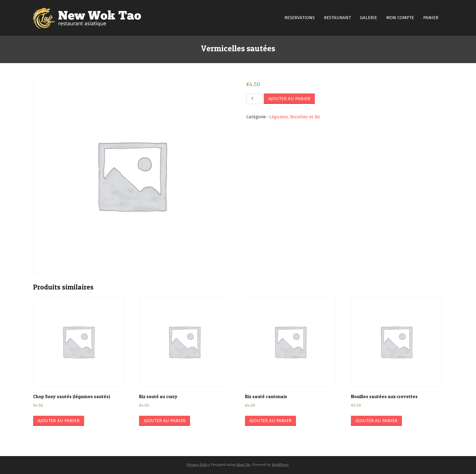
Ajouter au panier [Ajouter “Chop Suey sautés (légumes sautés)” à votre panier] (59, 421)
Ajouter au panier (289, 99)
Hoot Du (243, 464)
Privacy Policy (198, 464)
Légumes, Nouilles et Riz (295, 117)
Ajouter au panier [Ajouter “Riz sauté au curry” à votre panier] (165, 421)
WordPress (280, 464)
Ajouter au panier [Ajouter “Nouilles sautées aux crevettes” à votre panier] (376, 421)
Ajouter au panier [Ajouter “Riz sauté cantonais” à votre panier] (270, 421)
